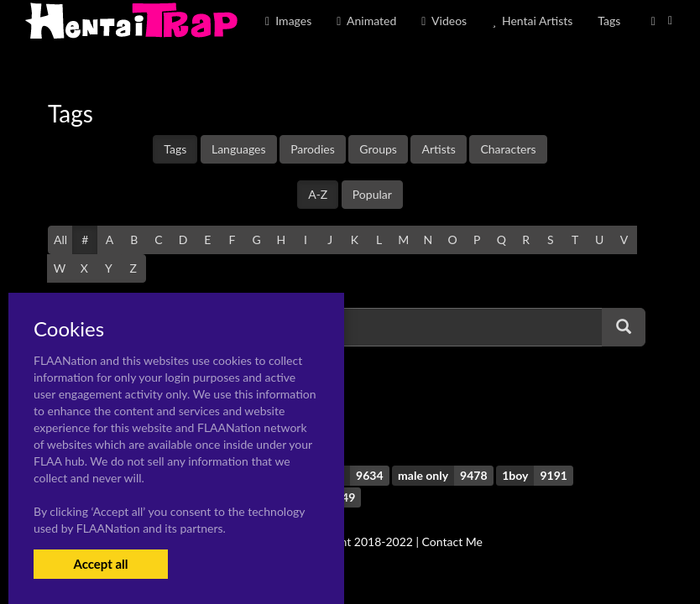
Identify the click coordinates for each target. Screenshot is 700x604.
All (60, 240)
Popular (372, 194)
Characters (508, 149)
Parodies (313, 149)
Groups (378, 149)
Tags (175, 149)
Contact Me (452, 542)
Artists (438, 149)
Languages (239, 149)
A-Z (318, 194)
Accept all (100, 564)
